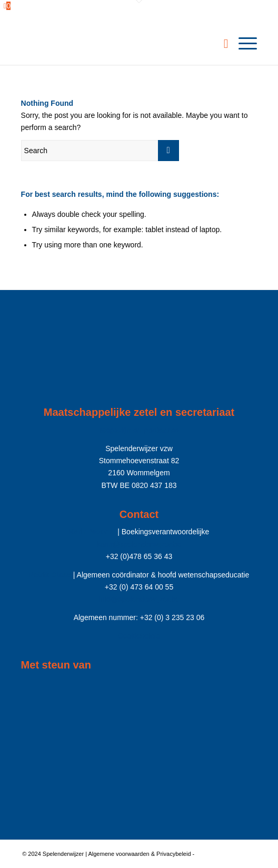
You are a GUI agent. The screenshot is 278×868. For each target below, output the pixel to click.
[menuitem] (221, 44)
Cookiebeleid (139, 636)
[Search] (221, 44)
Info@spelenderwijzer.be (139, 599)
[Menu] (242, 44)
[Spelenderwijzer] (116, 44)
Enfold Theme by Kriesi (226, 854)
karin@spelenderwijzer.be (139, 544)
